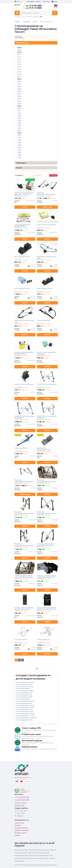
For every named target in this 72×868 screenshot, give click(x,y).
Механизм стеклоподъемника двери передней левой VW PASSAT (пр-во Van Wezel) (24, 481)
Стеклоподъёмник (21, 640)
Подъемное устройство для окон (47, 257)
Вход (54, 2)
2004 (19, 91)
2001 (19, 84)
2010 (19, 54)
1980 (19, 135)
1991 (19, 111)
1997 (19, 126)
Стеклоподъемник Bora (24, 684)
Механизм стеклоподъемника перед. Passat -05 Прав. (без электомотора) (46, 513)
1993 (19, 116)
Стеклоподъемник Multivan (25, 701)
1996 (19, 123)
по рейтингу (19, 175)
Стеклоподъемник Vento (24, 720)
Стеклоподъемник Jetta (24, 697)
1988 (19, 155)
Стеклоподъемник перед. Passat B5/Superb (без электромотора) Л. (46, 544)
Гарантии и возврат (22, 830)
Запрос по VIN (19, 805)
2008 (19, 101)
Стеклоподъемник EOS (24, 693)
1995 (19, 121)
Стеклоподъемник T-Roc (24, 709)
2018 (19, 74)
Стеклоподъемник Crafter (25, 691)
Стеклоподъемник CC (23, 689)
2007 (19, 99)
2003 (19, 89)
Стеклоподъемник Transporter (26, 718)
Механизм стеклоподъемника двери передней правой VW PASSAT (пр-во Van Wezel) (47, 193)
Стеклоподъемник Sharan (25, 707)
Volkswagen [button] (22, 163)
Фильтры (53, 175)
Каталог (17, 835)
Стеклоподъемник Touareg (25, 714)
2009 (19, 104)
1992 (19, 113)
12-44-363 (30, 6)
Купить (25, 207)
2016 (19, 69)
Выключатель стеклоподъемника (44, 449)
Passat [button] (19, 168)
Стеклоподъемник (43, 320)
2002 (19, 86)
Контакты (46, 2)
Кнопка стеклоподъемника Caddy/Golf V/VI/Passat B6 (46, 576)
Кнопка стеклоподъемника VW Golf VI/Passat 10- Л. (24, 608)
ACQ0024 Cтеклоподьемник (47, 384)
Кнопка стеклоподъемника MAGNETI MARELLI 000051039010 (24, 353)
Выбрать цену (47, 207)
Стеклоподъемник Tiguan (24, 711)
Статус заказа (19, 823)
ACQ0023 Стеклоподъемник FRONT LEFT (47, 417)
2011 (19, 57)
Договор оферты (21, 833)
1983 (19, 143)
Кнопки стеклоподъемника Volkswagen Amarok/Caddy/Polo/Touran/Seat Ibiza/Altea (47, 353)
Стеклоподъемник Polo (24, 703)
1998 (19, 128)
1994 (19, 118)
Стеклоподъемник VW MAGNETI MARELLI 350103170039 (22, 225)
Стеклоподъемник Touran (25, 716)
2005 (19, 94)
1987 (19, 153)
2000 (19, 81)
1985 (19, 148)
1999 (19, 131)
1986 (19, 150)
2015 (19, 67)
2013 (19, 62)
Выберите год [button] (23, 43)
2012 (19, 59)
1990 (19, 108)
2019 (19, 77)
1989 (19, 157)
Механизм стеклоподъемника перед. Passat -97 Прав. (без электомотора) (24, 513)
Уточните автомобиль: (20, 37)
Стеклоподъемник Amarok (25, 682)
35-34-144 (30, 8)
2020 (19, 50)
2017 (19, 72)
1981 (19, 138)
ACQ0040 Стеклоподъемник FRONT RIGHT (24, 417)
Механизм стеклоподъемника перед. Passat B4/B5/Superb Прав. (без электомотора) (46, 481)
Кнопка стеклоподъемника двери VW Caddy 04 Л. (24, 193)
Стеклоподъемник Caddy (24, 686)
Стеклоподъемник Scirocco (25, 705)
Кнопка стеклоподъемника (46, 225)
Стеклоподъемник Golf (24, 695)
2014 (19, 64)
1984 (19, 145)
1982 (19, 140)
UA (17, 2)
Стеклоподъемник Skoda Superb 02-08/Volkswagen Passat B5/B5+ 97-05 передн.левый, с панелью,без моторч (23, 576)
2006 (19, 96)
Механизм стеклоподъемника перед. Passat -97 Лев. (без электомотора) (24, 544)
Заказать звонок (20, 803)
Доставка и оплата (34, 2)
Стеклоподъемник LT (23, 699)
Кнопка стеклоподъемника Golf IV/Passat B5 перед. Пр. (47, 608)
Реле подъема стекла (22, 257)
